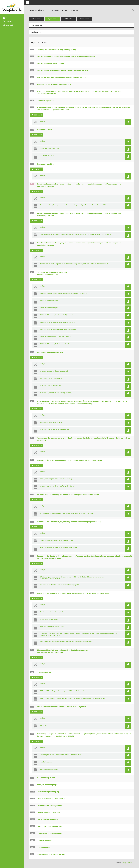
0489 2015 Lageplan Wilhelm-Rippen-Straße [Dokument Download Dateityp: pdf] (54, 371)
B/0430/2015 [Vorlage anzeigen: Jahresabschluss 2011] (38, 135)
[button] (12, 25)
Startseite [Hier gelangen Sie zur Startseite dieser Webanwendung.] (8, 18)
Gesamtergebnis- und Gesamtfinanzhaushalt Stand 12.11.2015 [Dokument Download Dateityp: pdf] (60, 755)
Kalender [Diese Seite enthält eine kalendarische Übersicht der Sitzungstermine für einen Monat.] (7, 21)
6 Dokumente (36, 32)
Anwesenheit (84, 19)
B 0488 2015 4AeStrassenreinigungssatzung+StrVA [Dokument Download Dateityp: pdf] (56, 540)
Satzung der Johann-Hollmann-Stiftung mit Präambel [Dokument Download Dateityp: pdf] (57, 486)
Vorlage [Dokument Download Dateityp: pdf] (42, 121)
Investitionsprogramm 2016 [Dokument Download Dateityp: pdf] (49, 769)
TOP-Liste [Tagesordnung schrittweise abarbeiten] (69, 19)
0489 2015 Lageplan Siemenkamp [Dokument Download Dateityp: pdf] (51, 378)
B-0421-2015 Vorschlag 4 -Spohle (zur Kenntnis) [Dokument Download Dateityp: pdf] (55, 337)
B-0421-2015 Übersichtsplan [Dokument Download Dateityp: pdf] (49, 308)
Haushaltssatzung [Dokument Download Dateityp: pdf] (46, 762)
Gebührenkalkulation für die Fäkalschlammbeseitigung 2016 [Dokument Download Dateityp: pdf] (60, 585)
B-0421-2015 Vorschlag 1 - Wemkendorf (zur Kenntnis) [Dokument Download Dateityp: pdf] (58, 315)
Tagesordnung (53, 19)
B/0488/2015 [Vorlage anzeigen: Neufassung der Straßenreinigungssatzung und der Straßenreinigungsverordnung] (38, 527)
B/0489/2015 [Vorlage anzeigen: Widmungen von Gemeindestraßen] (38, 358)
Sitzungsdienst (128, 863)
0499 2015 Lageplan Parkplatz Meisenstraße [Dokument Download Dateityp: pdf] (54, 430)
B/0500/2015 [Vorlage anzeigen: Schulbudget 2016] (38, 677)
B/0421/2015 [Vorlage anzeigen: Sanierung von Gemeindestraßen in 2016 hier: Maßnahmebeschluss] (38, 280)
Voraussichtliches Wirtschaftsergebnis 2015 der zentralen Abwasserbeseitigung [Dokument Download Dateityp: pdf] (66, 642)
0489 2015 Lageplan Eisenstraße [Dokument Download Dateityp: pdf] (50, 386)
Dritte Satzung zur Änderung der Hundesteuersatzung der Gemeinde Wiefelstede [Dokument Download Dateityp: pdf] (67, 513)
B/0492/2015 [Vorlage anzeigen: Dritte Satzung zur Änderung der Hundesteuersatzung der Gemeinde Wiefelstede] (38, 500)
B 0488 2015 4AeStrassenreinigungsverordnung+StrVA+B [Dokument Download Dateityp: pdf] (58, 548)
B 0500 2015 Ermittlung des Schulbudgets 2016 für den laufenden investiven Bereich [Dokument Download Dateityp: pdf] (68, 691)
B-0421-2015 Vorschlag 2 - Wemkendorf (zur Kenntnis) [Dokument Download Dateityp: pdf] (58, 322)
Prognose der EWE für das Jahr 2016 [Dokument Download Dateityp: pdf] (52, 626)
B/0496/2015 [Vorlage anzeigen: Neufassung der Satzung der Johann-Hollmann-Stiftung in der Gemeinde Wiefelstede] (38, 465)
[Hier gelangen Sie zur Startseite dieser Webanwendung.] (12, 8)
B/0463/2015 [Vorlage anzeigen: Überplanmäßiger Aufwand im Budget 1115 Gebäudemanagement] (38, 658)
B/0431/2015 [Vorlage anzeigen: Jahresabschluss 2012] (38, 169)
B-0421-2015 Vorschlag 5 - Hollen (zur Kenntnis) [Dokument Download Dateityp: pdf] (56, 344)
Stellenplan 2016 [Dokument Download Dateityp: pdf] (45, 725)
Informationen (37, 19)
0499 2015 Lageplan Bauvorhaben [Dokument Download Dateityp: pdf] (51, 422)
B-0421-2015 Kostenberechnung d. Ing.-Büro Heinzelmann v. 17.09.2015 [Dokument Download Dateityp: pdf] (63, 293)
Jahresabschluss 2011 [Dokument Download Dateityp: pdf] (47, 156)
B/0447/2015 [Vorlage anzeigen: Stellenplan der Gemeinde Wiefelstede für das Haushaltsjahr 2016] (38, 712)
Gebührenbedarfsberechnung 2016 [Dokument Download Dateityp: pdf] (51, 612)
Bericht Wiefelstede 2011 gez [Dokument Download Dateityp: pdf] (49, 148)
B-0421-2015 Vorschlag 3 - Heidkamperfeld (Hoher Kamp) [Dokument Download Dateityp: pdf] (59, 329)
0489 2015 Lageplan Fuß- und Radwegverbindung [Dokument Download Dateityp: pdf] (56, 393)
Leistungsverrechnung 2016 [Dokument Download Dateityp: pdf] (49, 619)
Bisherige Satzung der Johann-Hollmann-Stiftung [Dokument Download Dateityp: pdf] (56, 479)
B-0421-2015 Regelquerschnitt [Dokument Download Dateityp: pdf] (50, 301)
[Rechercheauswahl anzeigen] (133, 11)
